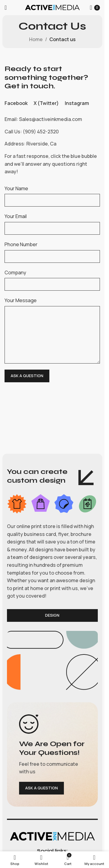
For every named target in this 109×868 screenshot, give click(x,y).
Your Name (16, 188)
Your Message (21, 300)
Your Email (16, 216)
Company (15, 272)
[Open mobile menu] (6, 8)
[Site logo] (52, 7)
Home (36, 39)
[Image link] (52, 836)
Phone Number (21, 244)
